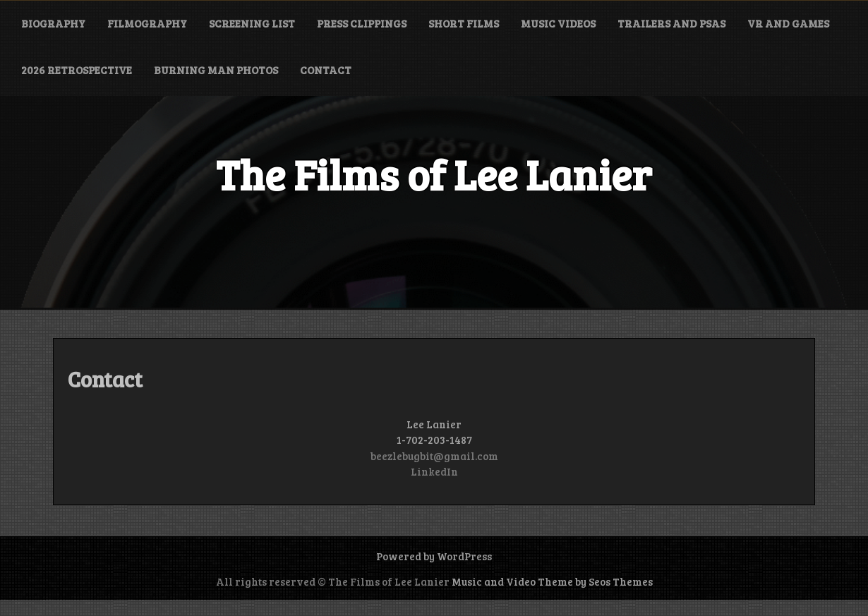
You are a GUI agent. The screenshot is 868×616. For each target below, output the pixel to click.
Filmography (147, 23)
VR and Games (788, 23)
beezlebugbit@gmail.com (434, 456)
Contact (326, 70)
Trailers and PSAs (671, 23)
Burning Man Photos (216, 70)
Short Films (464, 23)
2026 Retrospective (77, 70)
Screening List (252, 23)
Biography (53, 23)
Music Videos (558, 23)
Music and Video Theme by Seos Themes (552, 581)
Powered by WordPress (434, 556)
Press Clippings (362, 23)
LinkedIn (434, 471)
